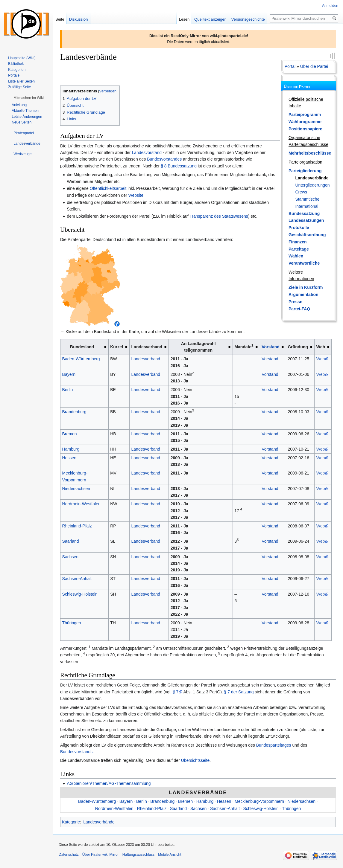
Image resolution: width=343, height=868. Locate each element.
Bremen (70, 434)
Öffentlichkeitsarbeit (108, 188)
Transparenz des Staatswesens (219, 216)
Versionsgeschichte (248, 19)
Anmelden (330, 6)
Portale (14, 75)
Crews (301, 192)
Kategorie (71, 822)
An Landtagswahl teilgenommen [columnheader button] (198, 347)
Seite (60, 19)
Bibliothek (16, 64)
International (307, 206)
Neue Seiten (22, 122)
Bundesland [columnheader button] (82, 347)
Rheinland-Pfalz (77, 526)
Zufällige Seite (19, 87)
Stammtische (307, 199)
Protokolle (299, 228)
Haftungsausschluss (138, 855)
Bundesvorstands (76, 752)
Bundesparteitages (274, 745)
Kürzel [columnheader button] (117, 347)
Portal (290, 66)
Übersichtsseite (195, 760)
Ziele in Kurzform (306, 287)
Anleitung (19, 105)
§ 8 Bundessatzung (179, 166)
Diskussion (79, 19)
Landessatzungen (306, 220)
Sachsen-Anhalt (77, 579)
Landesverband (146, 359)
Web (321, 359)
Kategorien (17, 70)
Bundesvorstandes (164, 159)
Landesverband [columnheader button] (147, 347)
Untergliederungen (312, 185)
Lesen (184, 19)
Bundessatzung (304, 213)
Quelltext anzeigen (210, 19)
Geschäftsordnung (307, 235)
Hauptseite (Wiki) (22, 58)
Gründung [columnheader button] (298, 347)
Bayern (69, 374)
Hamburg (71, 449)
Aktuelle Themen (25, 111)
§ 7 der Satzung (239, 692)
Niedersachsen (76, 489)
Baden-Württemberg (81, 359)
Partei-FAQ (299, 309)
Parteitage (299, 249)
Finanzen (298, 242)
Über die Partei (314, 66)
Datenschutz (69, 855)
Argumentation (303, 295)
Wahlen (296, 256)
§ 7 (176, 692)
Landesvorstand (147, 152)
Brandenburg (74, 412)
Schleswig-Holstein (80, 594)
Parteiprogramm (305, 115)
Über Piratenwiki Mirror (101, 855)
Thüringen (72, 623)
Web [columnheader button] (321, 347)
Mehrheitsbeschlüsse (310, 153)
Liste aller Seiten (21, 81)
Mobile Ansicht (170, 855)
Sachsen (70, 557)
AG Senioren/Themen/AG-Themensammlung (109, 783)
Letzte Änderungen (27, 117)
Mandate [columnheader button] (244, 347)
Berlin (68, 390)
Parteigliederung (305, 171)
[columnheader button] (273, 347)
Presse (295, 302)
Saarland (71, 541)
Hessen (69, 458)
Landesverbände (312, 178)
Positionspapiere (305, 129)
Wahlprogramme (305, 122)
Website (136, 195)
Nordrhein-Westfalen (81, 504)
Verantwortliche (304, 263)
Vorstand (271, 347)
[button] (29, 98)
